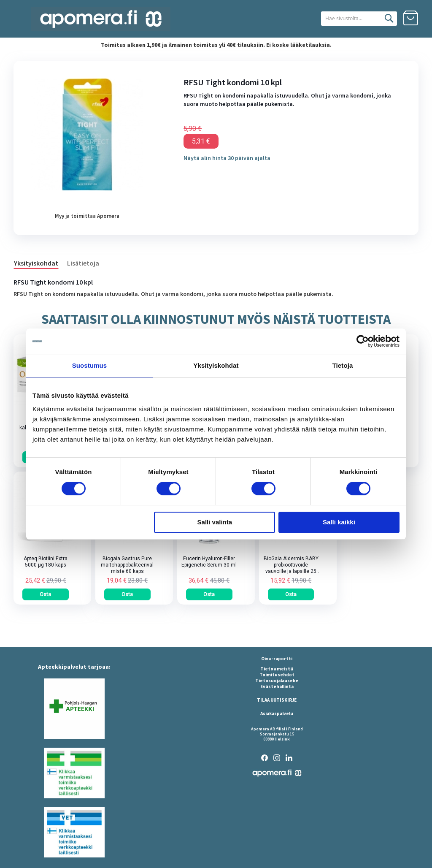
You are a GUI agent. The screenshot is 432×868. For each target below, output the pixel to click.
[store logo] (101, 19)
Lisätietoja (83, 263)
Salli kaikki (339, 522)
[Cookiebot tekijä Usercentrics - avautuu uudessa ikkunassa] (363, 341)
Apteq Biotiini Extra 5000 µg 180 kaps (46, 562)
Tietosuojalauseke (277, 681)
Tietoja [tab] (343, 365)
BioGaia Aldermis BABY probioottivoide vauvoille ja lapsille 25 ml (291, 565)
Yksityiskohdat (36, 263)
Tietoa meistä (277, 669)
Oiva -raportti (277, 659)
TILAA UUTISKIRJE (277, 700)
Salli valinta (215, 522)
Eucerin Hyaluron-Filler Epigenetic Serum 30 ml (209, 562)
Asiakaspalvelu (277, 713)
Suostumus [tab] (90, 365)
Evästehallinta (277, 686)
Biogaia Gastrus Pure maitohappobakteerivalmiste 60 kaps (127, 565)
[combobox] (348, 19)
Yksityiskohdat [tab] (216, 365)
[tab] (40, 263)
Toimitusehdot (277, 675)
